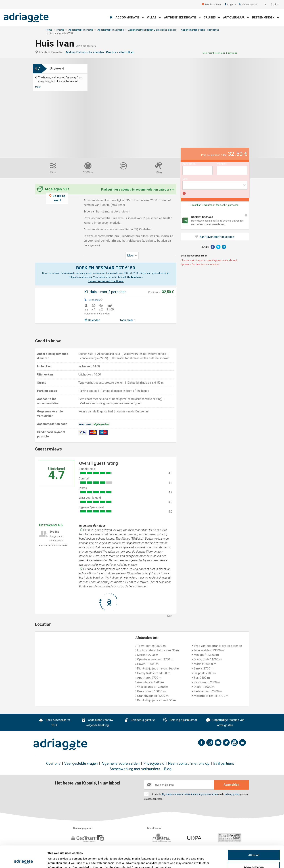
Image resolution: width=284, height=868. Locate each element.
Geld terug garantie (139, 720)
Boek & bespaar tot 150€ (55, 723)
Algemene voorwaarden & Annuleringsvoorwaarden (190, 794)
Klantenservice (248, 4)
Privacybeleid (154, 764)
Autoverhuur (236, 17)
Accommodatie (130, 17)
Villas (154, 17)
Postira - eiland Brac (121, 52)
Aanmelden (231, 785)
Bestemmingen (266, 17)
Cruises (212, 17)
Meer (38, 87)
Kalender (92, 320)
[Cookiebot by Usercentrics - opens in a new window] (23, 861)
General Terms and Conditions (106, 281)
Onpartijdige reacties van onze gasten (225, 723)
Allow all (254, 835)
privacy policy (232, 794)
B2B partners (224, 764)
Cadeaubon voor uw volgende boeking (97, 723)
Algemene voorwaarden (120, 764)
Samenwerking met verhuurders (135, 769)
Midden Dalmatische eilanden (86, 52)
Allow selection (254, 847)
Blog (168, 769)
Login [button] (232, 4)
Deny (254, 858)
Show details (190, 859)
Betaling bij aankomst (180, 720)
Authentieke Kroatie (183, 17)
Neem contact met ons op (189, 764)
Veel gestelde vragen (81, 764)
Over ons (53, 764)
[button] (263, 5)
